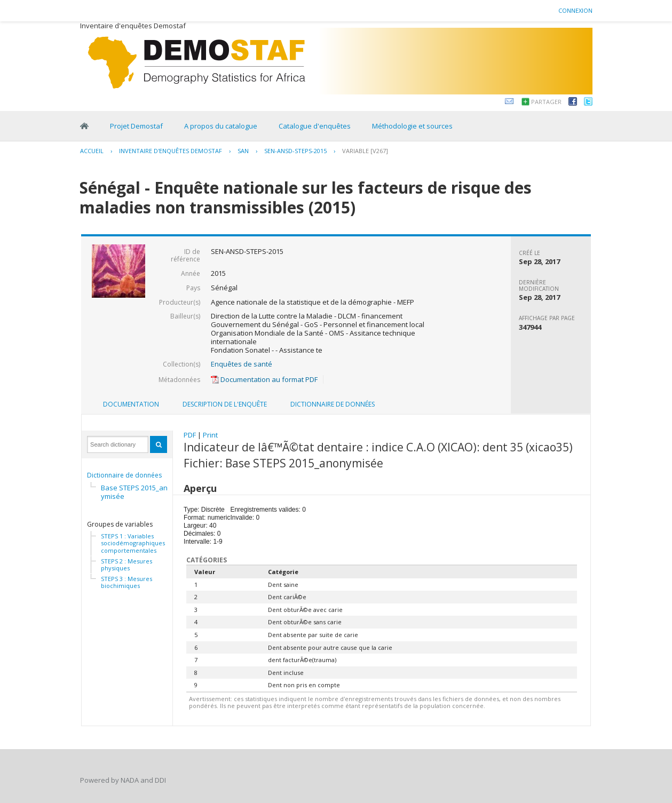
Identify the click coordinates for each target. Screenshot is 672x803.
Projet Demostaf (136, 126)
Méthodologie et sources (412, 126)
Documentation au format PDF (264, 379)
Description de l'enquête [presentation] (225, 404)
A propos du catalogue (221, 126)
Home (84, 126)
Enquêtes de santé (242, 364)
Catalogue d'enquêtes (315, 126)
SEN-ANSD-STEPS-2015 (295, 151)
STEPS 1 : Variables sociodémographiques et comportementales (137, 543)
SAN (243, 151)
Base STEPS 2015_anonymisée (139, 492)
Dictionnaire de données (124, 475)
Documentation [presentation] (131, 404)
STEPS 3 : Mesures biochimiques (127, 582)
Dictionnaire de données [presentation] (333, 404)
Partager (546, 102)
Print (210, 435)
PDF (190, 435)
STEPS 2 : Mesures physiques (127, 565)
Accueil (92, 151)
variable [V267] (365, 151)
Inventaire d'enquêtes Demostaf (171, 151)
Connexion (575, 10)
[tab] (131, 404)
